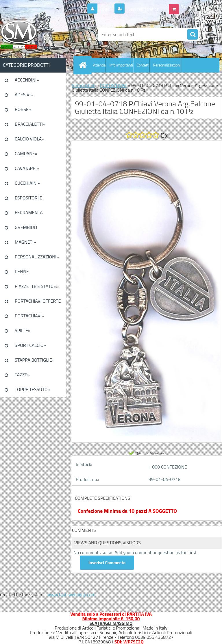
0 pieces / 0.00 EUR (200, 7)
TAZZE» (22, 375)
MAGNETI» (25, 242)
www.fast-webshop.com (71, 595)
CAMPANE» (26, 153)
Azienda (99, 65)
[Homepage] (84, 65)
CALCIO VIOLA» (29, 139)
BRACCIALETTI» (30, 124)
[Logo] (40, 34)
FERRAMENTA (29, 212)
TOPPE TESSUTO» (32, 389)
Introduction (84, 85)
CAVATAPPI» (27, 168)
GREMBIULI (26, 227)
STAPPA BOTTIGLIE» (35, 360)
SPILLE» (23, 330)
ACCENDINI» (27, 80)
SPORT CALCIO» (30, 345)
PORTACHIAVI (113, 85)
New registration (143, 9)
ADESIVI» (24, 95)
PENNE (22, 271)
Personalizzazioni (167, 65)
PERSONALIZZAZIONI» (37, 257)
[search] (193, 35)
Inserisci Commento (107, 563)
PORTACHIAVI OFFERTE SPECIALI (38, 303)
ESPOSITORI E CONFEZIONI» (28, 200)
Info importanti (121, 65)
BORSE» (23, 109)
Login (105, 9)
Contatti (143, 65)
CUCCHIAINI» (27, 183)
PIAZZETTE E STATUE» (37, 286)
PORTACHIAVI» (29, 316)
